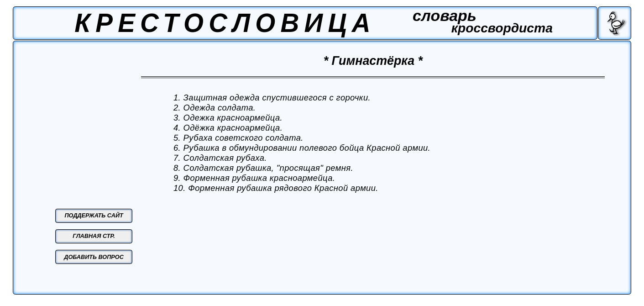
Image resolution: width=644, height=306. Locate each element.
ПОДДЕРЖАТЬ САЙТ (94, 216)
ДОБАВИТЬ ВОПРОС (94, 257)
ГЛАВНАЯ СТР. (94, 236)
